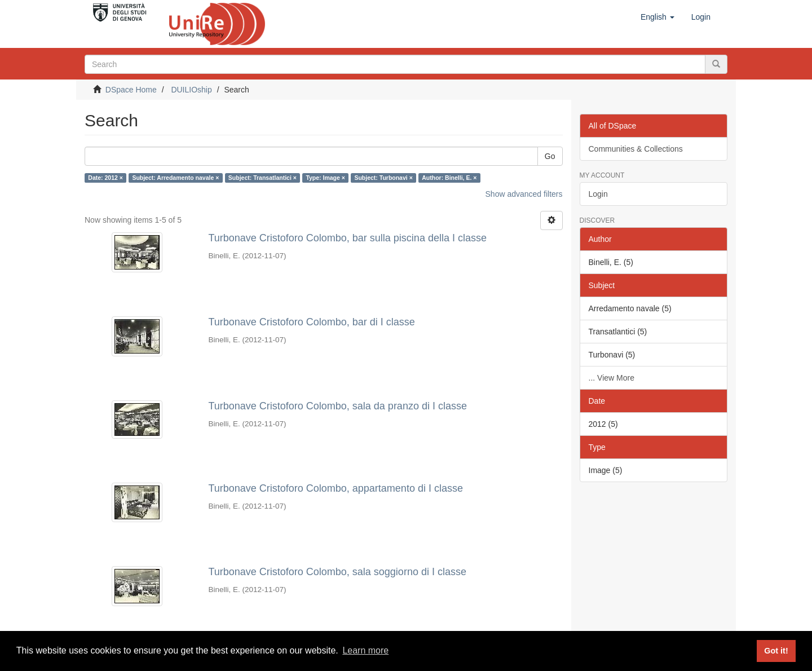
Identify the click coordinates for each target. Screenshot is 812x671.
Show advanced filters (524, 194)
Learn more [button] (365, 650)
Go (550, 156)
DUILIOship (191, 90)
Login (598, 194)
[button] (657, 17)
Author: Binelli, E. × (449, 178)
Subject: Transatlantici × (262, 178)
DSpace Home (131, 90)
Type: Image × (325, 178)
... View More (612, 378)
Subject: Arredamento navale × (175, 178)
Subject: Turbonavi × (383, 178)
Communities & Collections (636, 149)
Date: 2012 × (105, 178)
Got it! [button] (776, 651)
